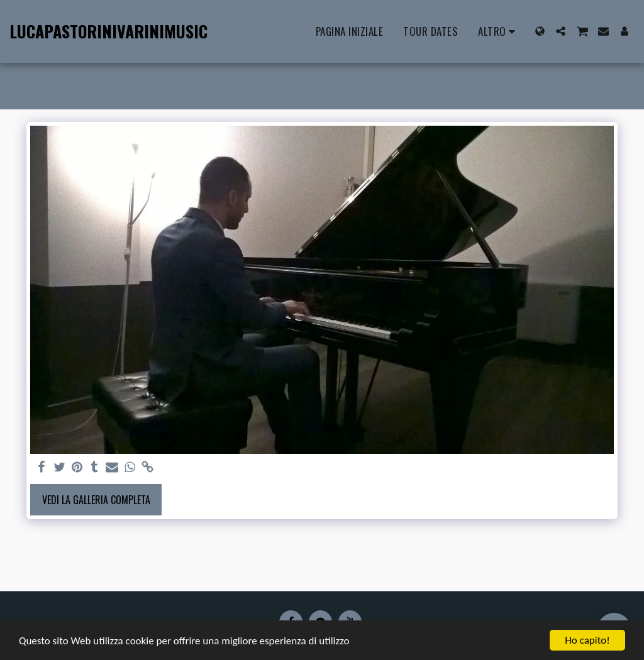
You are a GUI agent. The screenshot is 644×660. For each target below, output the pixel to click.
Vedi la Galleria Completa (96, 500)
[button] (561, 31)
